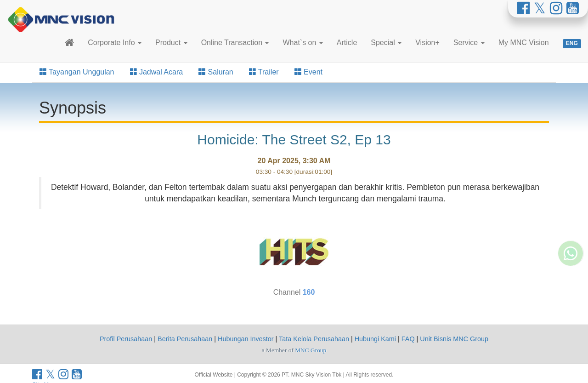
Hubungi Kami (375, 339)
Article (347, 43)
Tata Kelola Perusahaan (314, 339)
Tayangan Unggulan (77, 72)
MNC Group (311, 350)
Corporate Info (115, 43)
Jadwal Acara (157, 72)
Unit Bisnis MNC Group (454, 339)
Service (469, 43)
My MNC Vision (524, 43)
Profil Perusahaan (126, 339)
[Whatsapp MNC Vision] (571, 223)
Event (308, 72)
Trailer (264, 72)
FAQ (408, 339)
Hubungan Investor (246, 339)
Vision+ (427, 43)
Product (171, 43)
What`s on (302, 43)
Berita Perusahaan (185, 339)
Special (386, 43)
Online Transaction (235, 43)
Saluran (216, 72)
